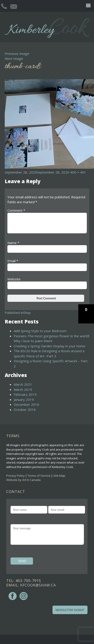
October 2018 (25, 410)
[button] (86, 314)
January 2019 (24, 400)
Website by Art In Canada (23, 480)
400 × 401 (78, 172)
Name (13, 243)
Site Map (59, 476)
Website (14, 279)
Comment (16, 210)
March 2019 (23, 389)
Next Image (14, 58)
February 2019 (25, 394)
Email (13, 261)
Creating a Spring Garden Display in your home (49, 346)
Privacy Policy (15, 476)
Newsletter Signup (70, 610)
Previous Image (17, 54)
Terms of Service (39, 476)
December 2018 (26, 404)
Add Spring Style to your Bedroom (40, 331)
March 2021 (23, 384)
